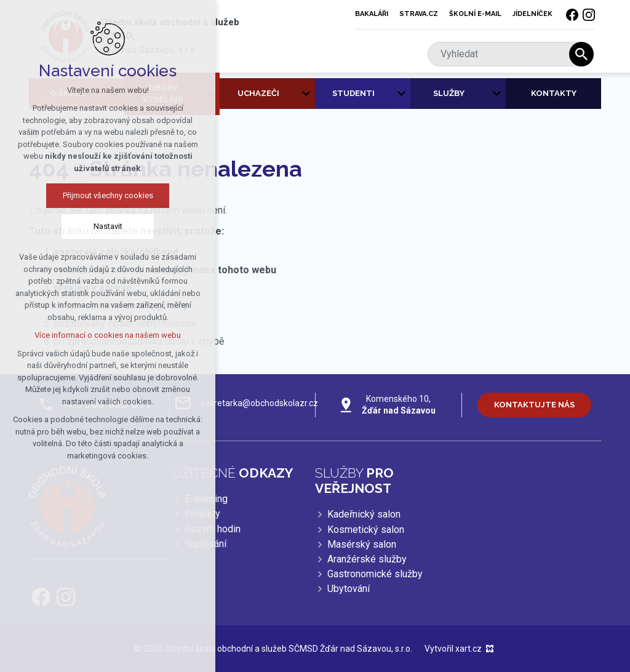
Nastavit (104, 226)
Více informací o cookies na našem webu (105, 335)
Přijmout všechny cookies (104, 195)
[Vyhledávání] (581, 54)
